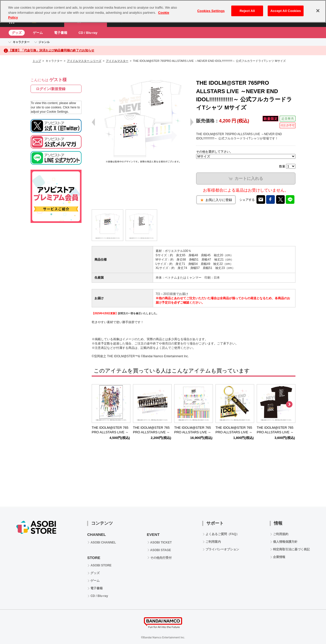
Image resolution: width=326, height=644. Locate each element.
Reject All (247, 11)
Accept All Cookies (286, 11)
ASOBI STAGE (161, 550)
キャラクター (21, 42)
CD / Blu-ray (88, 33)
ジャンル (44, 42)
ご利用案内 (213, 542)
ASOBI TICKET (161, 542)
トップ (37, 61)
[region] (163, 11)
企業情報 (279, 557)
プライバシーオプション (222, 549)
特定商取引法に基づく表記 (291, 549)
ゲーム (38, 33)
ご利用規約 (281, 534)
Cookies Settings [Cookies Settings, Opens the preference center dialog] (211, 11)
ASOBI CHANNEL (103, 542)
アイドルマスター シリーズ (84, 61)
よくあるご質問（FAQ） (222, 534)
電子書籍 (61, 33)
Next (289, 405)
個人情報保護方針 (285, 542)
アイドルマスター (117, 61)
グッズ (17, 33)
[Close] (318, 11)
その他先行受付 (161, 558)
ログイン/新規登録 (51, 89)
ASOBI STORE (101, 565)
